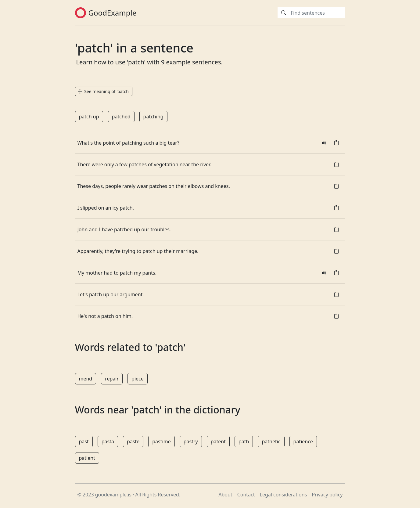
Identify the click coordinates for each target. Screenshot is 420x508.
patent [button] (218, 441)
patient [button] (87, 458)
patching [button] (153, 117)
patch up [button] (89, 117)
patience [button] (303, 441)
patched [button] (121, 117)
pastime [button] (161, 441)
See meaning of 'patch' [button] (104, 91)
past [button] (84, 441)
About (225, 495)
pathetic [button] (271, 441)
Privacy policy (327, 495)
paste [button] (133, 441)
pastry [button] (191, 441)
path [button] (244, 441)
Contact (246, 495)
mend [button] (86, 379)
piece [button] (138, 379)
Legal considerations (284, 495)
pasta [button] (108, 441)
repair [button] (112, 379)
